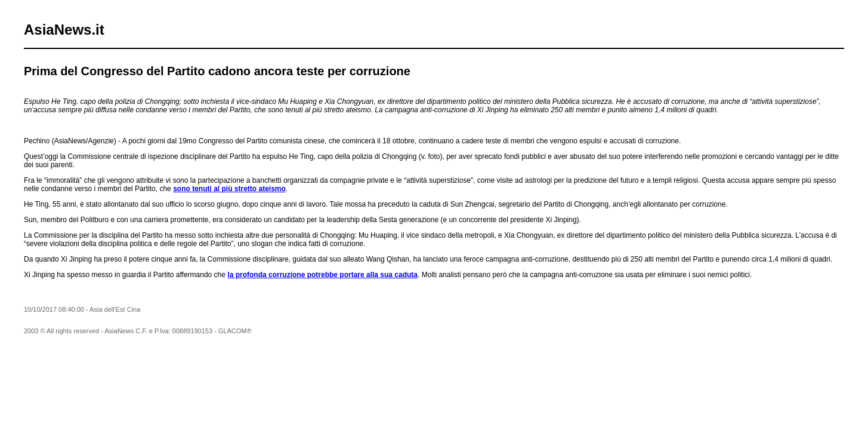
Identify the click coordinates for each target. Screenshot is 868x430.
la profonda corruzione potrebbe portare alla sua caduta (322, 275)
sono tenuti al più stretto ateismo (229, 189)
